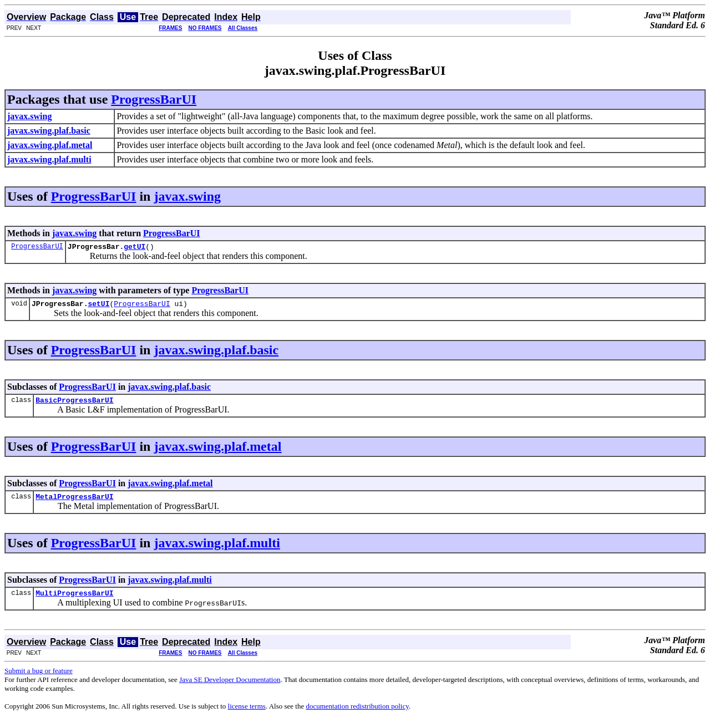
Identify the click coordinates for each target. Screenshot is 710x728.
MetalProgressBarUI (74, 503)
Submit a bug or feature (39, 679)
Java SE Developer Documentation (230, 688)
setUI (98, 307)
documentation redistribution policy (357, 714)
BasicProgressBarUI (74, 405)
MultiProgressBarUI (74, 601)
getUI (135, 248)
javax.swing (187, 196)
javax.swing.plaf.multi (217, 549)
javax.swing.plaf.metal (217, 451)
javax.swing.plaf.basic (216, 353)
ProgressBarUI (154, 99)
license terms (247, 714)
